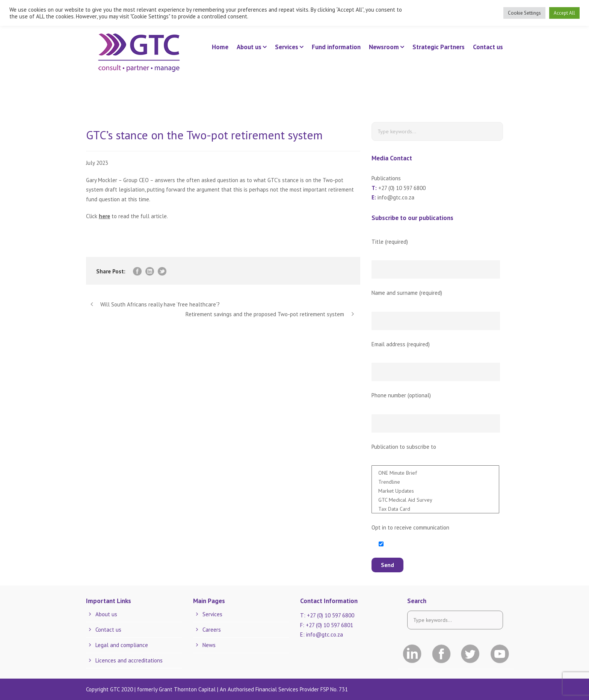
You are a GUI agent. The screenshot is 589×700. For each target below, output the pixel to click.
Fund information (336, 47)
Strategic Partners (439, 47)
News (209, 645)
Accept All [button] (564, 13)
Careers (212, 630)
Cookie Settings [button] (524, 13)
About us (249, 47)
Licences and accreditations (129, 660)
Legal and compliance (122, 645)
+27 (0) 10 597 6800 (402, 188)
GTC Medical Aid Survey (435, 499)
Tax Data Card (435, 508)
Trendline (435, 481)
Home (220, 47)
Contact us (488, 47)
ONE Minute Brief (435, 472)
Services (287, 47)
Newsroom (384, 47)
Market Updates (435, 490)
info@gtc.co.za (396, 197)
